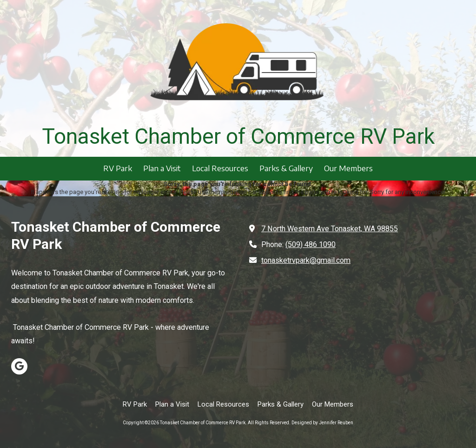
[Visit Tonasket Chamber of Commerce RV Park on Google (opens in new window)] (19, 366)
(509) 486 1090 (311, 244)
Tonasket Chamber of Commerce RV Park (238, 136)
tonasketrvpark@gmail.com (306, 260)
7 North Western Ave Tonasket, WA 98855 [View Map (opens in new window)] (330, 229)
